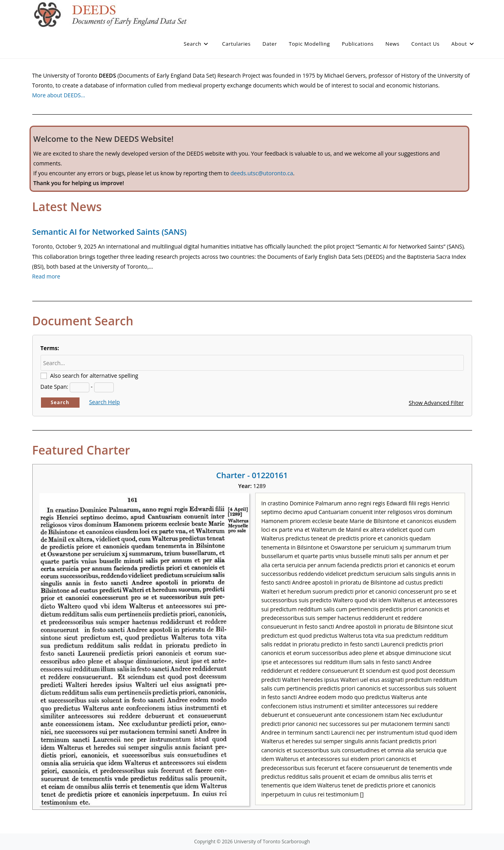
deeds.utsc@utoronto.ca (262, 173)
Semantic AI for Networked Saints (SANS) (109, 232)
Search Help (104, 402)
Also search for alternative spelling (94, 376)
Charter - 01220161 (252, 475)
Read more (46, 276)
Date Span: (55, 387)
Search (60, 402)
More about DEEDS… (59, 95)
